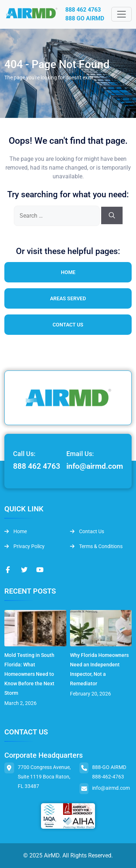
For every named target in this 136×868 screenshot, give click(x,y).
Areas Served (68, 298)
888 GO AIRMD (85, 18)
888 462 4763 (83, 10)
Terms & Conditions (96, 546)
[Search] (112, 215)
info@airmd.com (95, 466)
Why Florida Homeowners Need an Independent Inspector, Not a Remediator (99, 669)
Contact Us (68, 325)
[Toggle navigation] (121, 14)
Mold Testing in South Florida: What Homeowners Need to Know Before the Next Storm (29, 674)
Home (68, 272)
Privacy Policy (24, 546)
